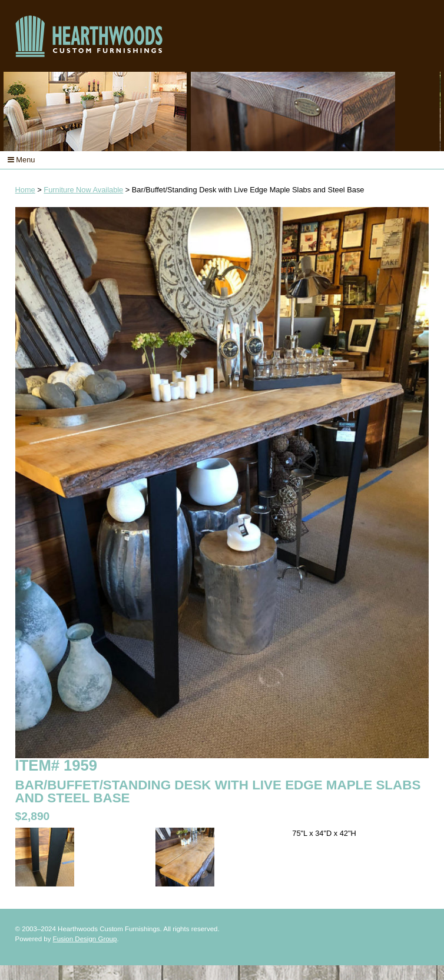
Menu (21, 160)
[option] (222, 111)
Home (25, 190)
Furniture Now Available (83, 190)
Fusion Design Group (85, 939)
